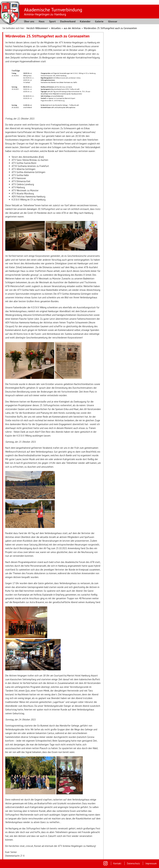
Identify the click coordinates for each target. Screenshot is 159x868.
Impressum (151, 863)
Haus (42, 21)
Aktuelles (56, 28)
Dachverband (68, 21)
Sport (52, 21)
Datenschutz (133, 863)
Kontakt (117, 863)
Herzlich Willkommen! (37, 28)
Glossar (113, 21)
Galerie (99, 21)
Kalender (85, 21)
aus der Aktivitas (72, 28)
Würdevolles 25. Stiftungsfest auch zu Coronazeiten (110, 28)
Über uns (29, 21)
